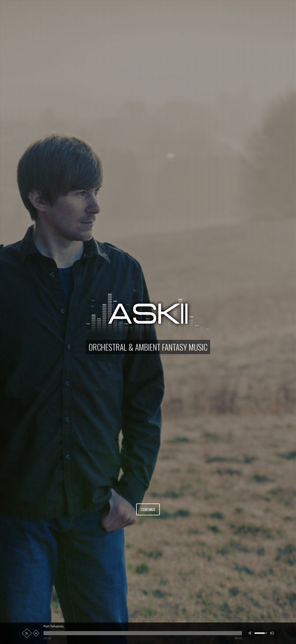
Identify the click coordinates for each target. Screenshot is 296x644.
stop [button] (36, 633)
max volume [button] (272, 633)
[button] (13, 322)
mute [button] (251, 633)
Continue (148, 509)
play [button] (27, 633)
